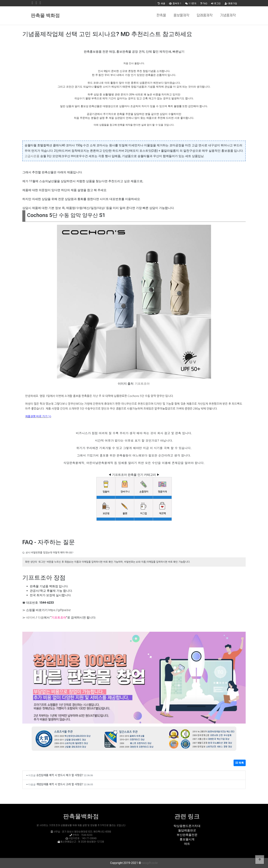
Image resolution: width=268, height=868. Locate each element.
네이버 (31, 617)
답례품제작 (205, 16)
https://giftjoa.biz (60, 610)
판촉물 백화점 (45, 16)
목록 (240, 763)
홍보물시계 (187, 839)
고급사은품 (32, 156)
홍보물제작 (181, 16)
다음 (41, 617)
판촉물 (161, 16)
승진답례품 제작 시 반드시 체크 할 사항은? (60, 775)
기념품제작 (228, 16)
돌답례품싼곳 (187, 830)
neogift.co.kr (150, 863)
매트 (187, 844)
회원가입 (231, 3)
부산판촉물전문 (187, 835)
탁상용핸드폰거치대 (187, 826)
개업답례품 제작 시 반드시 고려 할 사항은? (60, 784)
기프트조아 (142, 384)
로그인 (216, 3)
